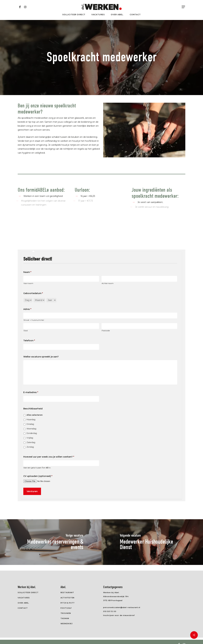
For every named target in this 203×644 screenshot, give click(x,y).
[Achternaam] (139, 279)
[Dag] (28, 300)
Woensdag (31, 429)
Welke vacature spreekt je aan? (41, 357)
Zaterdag (31, 442)
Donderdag (32, 433)
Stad (26, 331)
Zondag (30, 447)
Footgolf (66, 608)
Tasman (65, 618)
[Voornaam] (61, 279)
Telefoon (29, 341)
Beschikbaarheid (33, 409)
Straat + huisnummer (34, 320)
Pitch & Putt (68, 603)
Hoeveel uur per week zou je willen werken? (49, 457)
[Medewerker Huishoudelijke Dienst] (152, 542)
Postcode (106, 331)
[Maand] (39, 300)
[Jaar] (51, 300)
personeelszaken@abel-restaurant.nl (122, 607)
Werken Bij (67, 624)
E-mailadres (31, 392)
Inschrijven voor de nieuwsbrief (119, 615)
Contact (23, 608)
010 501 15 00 (110, 611)
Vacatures (24, 598)
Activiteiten (68, 598)
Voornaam (28, 283)
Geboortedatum (33, 293)
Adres (27, 309)
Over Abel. (23, 603)
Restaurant (67, 593)
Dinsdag (30, 424)
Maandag (31, 420)
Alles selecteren (35, 415)
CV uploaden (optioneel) (38, 476)
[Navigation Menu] (183, 7)
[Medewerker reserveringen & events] (51, 542)
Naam (27, 272)
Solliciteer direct (28, 593)
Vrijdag (30, 438)
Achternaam (108, 283)
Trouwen (66, 613)
